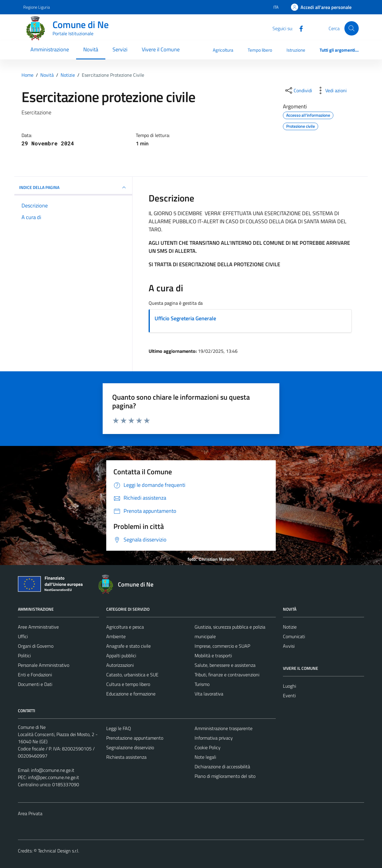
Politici (24, 655)
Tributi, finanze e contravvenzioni (227, 675)
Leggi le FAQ (119, 728)
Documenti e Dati (35, 684)
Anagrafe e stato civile (128, 646)
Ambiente (116, 636)
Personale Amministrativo (44, 665)
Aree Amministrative (38, 627)
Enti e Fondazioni (35, 675)
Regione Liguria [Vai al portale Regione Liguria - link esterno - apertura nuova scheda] (37, 7)
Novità (91, 49)
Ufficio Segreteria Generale (185, 318)
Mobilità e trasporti (213, 655)
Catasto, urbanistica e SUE (132, 675)
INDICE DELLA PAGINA (73, 187)
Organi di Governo (36, 646)
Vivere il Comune (161, 49)
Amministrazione (50, 49)
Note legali (205, 757)
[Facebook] (299, 28)
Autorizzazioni (120, 665)
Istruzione (296, 50)
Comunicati (294, 636)
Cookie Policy (208, 747)
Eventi (289, 695)
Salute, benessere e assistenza (225, 665)
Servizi (120, 49)
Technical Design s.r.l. (58, 851)
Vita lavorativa (209, 694)
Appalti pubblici (121, 655)
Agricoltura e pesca (125, 627)
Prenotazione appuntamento (135, 738)
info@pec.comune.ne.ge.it (54, 777)
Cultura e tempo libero (128, 684)
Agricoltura (223, 50)
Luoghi (289, 686)
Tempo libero (260, 50)
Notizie (290, 627)
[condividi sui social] (298, 90)
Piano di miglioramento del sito (225, 776)
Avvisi (289, 646)
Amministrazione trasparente (224, 728)
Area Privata (30, 813)
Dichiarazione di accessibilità (222, 767)
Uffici (23, 636)
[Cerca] (352, 28)
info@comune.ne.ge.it (53, 770)
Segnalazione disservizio (130, 747)
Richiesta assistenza (126, 757)
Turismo (202, 684)
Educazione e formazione (131, 694)
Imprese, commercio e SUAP (222, 646)
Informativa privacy (214, 738)
